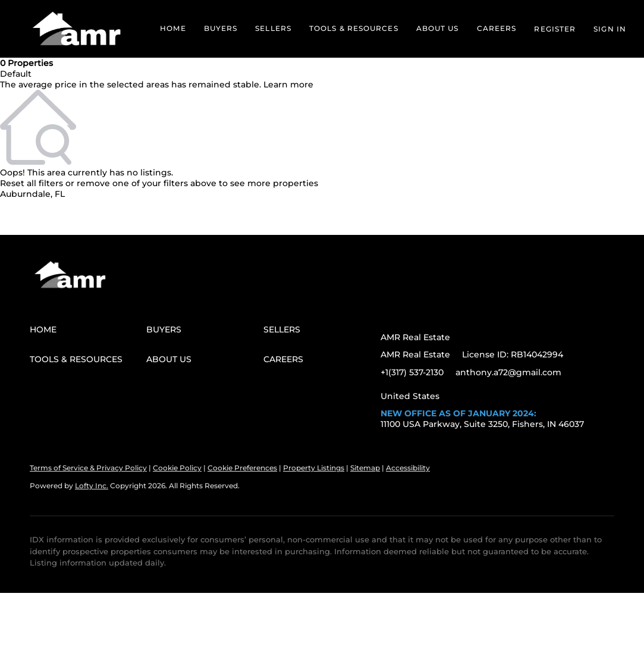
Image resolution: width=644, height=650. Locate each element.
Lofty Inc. (92, 486)
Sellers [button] (273, 28)
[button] (77, 29)
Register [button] (555, 29)
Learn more (288, 84)
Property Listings (314, 468)
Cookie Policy (177, 468)
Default (16, 74)
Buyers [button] (221, 28)
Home (173, 28)
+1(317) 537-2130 (412, 372)
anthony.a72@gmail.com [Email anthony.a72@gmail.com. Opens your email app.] (508, 372)
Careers (497, 28)
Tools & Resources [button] (354, 28)
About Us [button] (438, 28)
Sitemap (365, 468)
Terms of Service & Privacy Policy (88, 468)
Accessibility (408, 468)
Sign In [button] (610, 29)
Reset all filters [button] (32, 183)
